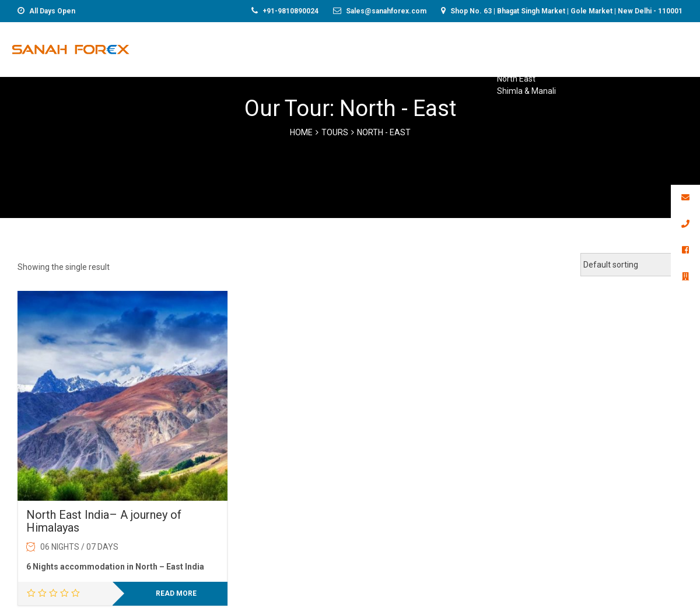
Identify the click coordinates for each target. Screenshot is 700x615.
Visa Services (487, 48)
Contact (615, 48)
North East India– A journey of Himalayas (104, 521)
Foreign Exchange (232, 48)
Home (162, 48)
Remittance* (317, 48)
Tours (335, 132)
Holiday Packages (401, 48)
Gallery (674, 48)
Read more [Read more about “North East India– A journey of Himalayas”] (176, 593)
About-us (556, 48)
